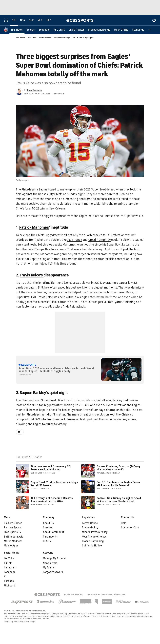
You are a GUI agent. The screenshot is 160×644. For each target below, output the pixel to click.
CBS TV (47, 541)
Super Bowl (99, 189)
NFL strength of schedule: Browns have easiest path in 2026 (52, 500)
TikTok (8, 563)
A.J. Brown (68, 419)
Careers (48, 528)
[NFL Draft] (59, 30)
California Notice (92, 546)
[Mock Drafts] (121, 30)
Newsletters (50, 563)
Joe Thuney (75, 240)
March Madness (13, 541)
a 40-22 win (37, 208)
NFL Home (20, 38)
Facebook (10, 572)
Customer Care (130, 528)
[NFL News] (17, 30)
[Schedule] (44, 30)
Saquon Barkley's (34, 393)
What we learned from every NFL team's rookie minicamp (51, 468)
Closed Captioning (93, 541)
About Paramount (53, 532)
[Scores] (31, 30)
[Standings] (138, 30)
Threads (9, 581)
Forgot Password (53, 572)
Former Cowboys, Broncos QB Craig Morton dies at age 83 (118, 468)
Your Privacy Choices (94, 537)
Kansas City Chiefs (50, 194)
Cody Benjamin (34, 90)
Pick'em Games (13, 523)
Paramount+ (50, 537)
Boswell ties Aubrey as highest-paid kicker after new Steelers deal (119, 500)
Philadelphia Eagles (34, 189)
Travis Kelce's (31, 275)
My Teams (49, 568)
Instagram (10, 568)
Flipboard (10, 586)
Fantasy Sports (13, 528)
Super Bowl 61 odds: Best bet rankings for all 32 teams (55, 484)
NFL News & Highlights (83, 38)
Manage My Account (55, 559)
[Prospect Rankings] (99, 30)
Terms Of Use (90, 523)
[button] (150, 30)
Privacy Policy (90, 528)
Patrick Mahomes (34, 227)
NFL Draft (32, 38)
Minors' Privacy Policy (95, 532)
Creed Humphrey (99, 240)
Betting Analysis (14, 537)
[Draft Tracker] (76, 30)
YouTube (9, 559)
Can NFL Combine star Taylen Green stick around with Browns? (118, 484)
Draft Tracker (45, 38)
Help (124, 523)
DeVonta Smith (45, 419)
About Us (48, 523)
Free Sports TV (13, 532)
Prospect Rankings (62, 38)
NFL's (35, 405)
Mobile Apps (11, 546)
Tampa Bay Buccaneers (50, 249)
